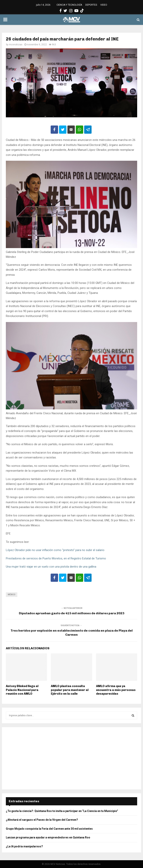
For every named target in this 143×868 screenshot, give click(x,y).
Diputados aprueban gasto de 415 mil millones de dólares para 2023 (72, 613)
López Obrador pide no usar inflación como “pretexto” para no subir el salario (55, 550)
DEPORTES (91, 5)
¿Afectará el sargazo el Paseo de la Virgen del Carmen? (42, 820)
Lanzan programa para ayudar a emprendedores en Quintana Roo (48, 837)
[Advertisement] (71, 758)
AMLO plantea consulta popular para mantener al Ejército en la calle (70, 690)
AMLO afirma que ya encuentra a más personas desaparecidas (116, 690)
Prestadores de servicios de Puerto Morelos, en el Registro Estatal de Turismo (56, 558)
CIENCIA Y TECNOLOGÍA (69, 5)
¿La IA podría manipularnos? (24, 846)
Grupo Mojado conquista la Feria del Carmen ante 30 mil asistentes (49, 829)
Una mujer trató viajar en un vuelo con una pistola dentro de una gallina (51, 567)
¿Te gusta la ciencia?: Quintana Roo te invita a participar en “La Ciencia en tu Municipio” (62, 811)
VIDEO (104, 5)
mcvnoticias (16, 45)
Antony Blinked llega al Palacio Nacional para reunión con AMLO (22, 690)
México (12, 595)
